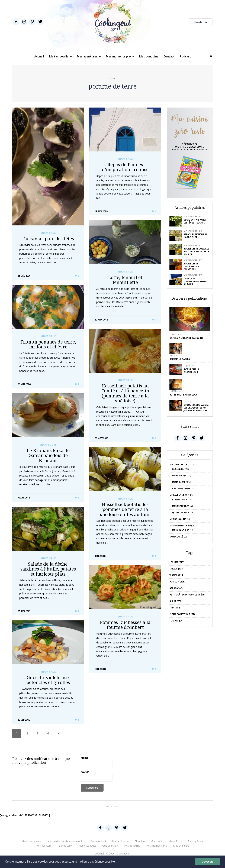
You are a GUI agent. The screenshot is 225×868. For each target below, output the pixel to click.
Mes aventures (87, 56)
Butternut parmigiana (183, 395)
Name (97, 762)
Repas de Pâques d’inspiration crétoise (125, 167)
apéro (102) (176, 588)
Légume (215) (177, 562)
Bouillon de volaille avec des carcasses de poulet (196, 252)
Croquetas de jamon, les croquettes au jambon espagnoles (196, 408)
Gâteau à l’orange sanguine (186, 338)
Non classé (176, 537)
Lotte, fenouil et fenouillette (125, 280)
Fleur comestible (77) (182, 614)
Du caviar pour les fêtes (48, 238)
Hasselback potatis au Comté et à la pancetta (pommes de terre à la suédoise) (125, 393)
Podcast (185, 56)
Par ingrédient (181, 489)
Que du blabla (181, 513)
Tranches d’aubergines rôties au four (195, 281)
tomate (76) (176, 621)
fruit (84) (175, 608)
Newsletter (200, 22)
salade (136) (176, 569)
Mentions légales (31, 841)
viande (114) (176, 575)
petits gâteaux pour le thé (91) (188, 595)
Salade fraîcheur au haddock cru (196, 236)
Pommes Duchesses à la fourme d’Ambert (125, 625)
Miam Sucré (48, 445)
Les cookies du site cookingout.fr (66, 841)
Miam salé (48, 233)
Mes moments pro (118, 56)
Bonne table (180, 500)
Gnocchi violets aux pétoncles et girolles (48, 680)
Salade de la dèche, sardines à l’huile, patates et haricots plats (48, 569)
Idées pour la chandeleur (191, 371)
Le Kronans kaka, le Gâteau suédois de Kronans (48, 455)
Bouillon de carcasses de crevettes (191, 266)
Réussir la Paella (180, 359)
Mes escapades (181, 506)
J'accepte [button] (208, 862)
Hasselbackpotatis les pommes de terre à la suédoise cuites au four (125, 509)
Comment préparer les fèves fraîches (195, 221)
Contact (169, 56)
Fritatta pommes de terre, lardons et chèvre (48, 344)
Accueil (39, 56)
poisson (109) (177, 582)
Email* (97, 776)
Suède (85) (175, 601)
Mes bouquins (149, 56)
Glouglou (178, 469)
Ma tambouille (59, 56)
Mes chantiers (181, 530)
